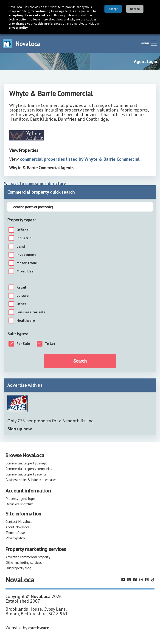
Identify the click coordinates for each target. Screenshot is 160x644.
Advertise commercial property (28, 557)
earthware (39, 628)
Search (80, 361)
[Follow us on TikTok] (153, 580)
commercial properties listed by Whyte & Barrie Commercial (80, 159)
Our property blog (18, 568)
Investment (26, 255)
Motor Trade (27, 263)
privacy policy (18, 28)
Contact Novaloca (19, 521)
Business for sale (31, 312)
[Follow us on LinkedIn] (123, 580)
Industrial (25, 238)
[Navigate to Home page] (21, 44)
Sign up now (20, 429)
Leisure (23, 296)
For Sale (23, 344)
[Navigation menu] (154, 43)
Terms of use (15, 532)
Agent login (146, 61)
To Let (50, 344)
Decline (135, 9)
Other (21, 304)
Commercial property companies (29, 469)
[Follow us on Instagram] (141, 580)
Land (21, 246)
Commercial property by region (27, 463)
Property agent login (20, 498)
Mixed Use (25, 271)
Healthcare (26, 321)
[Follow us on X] (129, 580)
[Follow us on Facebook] (135, 580)
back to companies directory (38, 183)
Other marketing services (24, 562)
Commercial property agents (26, 474)
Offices (22, 230)
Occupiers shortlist (19, 504)
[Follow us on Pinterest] (147, 580)
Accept (113, 9)
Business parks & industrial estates (31, 480)
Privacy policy (15, 538)
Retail (21, 287)
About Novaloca (17, 527)
